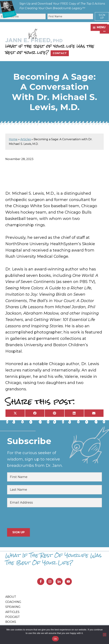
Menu (101, 27)
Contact (60, 53)
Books (11, 622)
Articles (26, 139)
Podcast (13, 617)
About (11, 597)
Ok (55, 639)
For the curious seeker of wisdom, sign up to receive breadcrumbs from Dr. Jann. (35, 459)
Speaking (13, 607)
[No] (105, 635)
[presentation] (34, 518)
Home (13, 139)
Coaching (13, 602)
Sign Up (102, 16)
